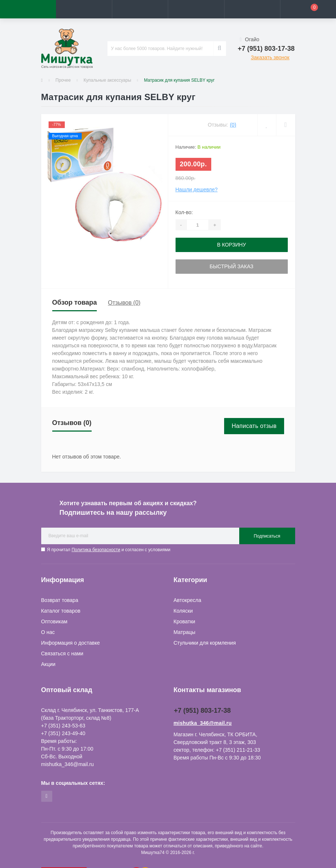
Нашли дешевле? (197, 189)
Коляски (183, 611)
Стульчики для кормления (205, 643)
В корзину (232, 245)
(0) (233, 125)
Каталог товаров (61, 611)
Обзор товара (75, 302)
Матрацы (185, 632)
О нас (48, 632)
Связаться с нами (62, 653)
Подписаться (267, 536)
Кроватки (185, 621)
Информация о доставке (71, 643)
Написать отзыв (254, 426)
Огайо (250, 39)
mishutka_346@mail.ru (203, 723)
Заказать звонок (270, 57)
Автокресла (188, 600)
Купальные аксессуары (107, 80)
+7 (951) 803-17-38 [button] (203, 711)
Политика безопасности (96, 550)
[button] (140, 9)
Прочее (63, 80)
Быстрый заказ (231, 266)
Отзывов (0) (124, 303)
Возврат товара (60, 600)
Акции (48, 664)
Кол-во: (184, 212)
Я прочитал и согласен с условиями (109, 550)
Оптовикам (54, 621)
